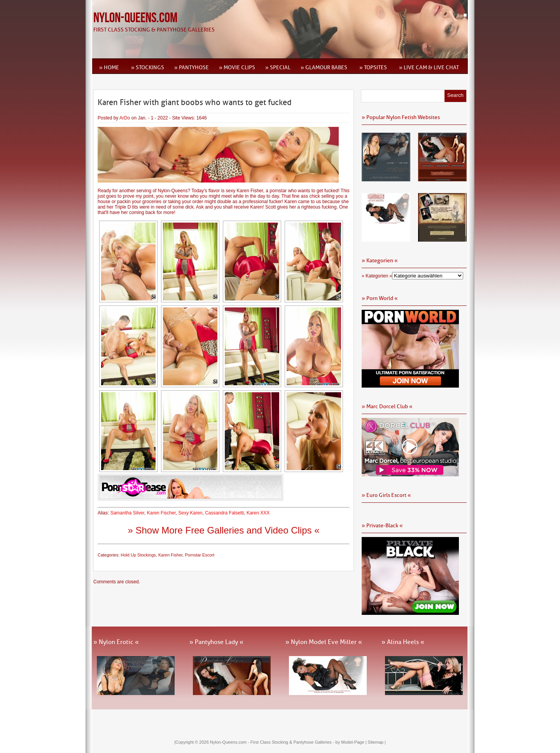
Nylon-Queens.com (135, 18)
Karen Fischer (161, 513)
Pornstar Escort (199, 555)
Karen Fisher (170, 555)
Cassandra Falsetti (224, 513)
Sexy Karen (190, 513)
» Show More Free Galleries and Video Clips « (223, 530)
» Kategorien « (377, 276)
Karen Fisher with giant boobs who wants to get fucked (195, 102)
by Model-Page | (352, 742)
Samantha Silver (127, 513)
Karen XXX (258, 513)
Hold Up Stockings (138, 555)
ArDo (125, 118)
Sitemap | (377, 742)
